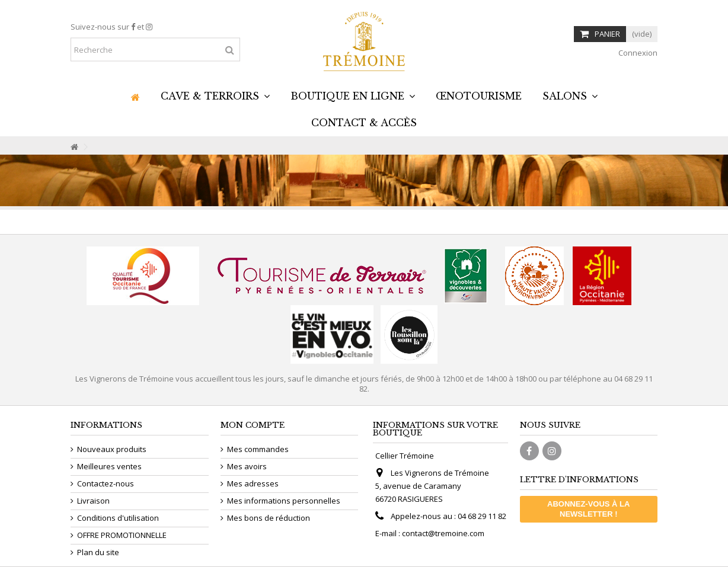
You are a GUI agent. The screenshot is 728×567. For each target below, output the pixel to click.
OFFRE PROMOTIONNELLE (122, 535)
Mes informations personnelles (284, 501)
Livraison (93, 501)
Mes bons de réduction (269, 518)
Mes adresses (253, 484)
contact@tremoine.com (443, 533)
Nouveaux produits (112, 449)
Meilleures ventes (109, 467)
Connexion (637, 53)
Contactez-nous (106, 484)
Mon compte (253, 425)
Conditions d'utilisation (118, 518)
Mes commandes (258, 449)
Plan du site (98, 552)
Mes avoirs (247, 467)
